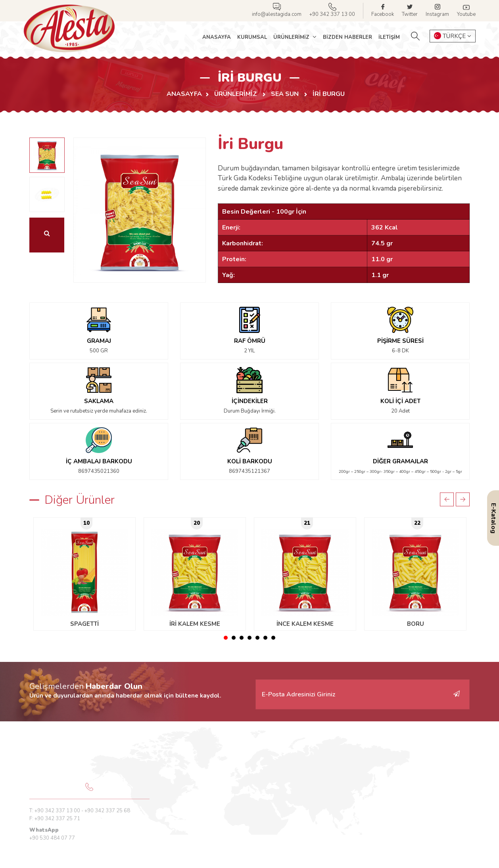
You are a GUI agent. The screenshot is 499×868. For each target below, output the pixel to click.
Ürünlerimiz (292, 37)
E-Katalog (493, 518)
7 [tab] (273, 638)
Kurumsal (252, 37)
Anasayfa (217, 37)
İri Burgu (329, 94)
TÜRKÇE (453, 36)
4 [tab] (249, 638)
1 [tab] (226, 638)
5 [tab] (257, 638)
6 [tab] (265, 638)
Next (463, 499)
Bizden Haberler (347, 37)
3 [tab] (242, 638)
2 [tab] (234, 638)
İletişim (389, 37)
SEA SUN (286, 94)
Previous (447, 499)
